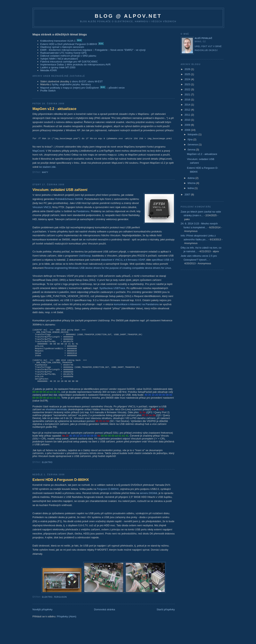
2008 (188, 130)
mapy (45, 172)
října (190, 139)
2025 (188, 74)
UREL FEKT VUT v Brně (208, 46)
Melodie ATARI (49, 70)
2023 (188, 84)
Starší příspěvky (166, 618)
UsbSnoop (85, 256)
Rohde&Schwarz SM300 (69, 199)
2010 (188, 120)
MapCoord (39, 151)
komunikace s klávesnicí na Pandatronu (136, 304)
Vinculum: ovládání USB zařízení (60, 190)
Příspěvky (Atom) (67, 625)
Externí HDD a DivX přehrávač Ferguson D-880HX (69, 44)
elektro (47, 471)
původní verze (117, 88)
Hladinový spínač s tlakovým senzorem (62, 47)
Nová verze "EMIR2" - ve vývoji (128, 50)
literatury (86, 84)
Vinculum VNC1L (42, 207)
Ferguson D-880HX (108, 498)
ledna (191, 188)
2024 (188, 79)
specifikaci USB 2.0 (163, 260)
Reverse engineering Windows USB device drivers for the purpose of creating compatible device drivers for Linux (108, 268)
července (193, 145)
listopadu (193, 134)
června (192, 150)
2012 (188, 110)
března (192, 183)
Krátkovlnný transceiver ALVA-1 (58, 41)
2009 (188, 125)
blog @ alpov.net (128, 16)
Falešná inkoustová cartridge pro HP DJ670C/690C (69, 62)
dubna (191, 178)
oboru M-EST (95, 81)
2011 (188, 115)
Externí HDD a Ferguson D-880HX (61, 489)
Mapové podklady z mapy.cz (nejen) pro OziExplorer (70, 88)
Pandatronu (83, 211)
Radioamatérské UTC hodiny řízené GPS (64, 53)
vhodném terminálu (56, 418)
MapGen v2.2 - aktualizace (54, 109)
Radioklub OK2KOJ (206, 50)
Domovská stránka (105, 618)
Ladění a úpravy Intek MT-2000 (58, 67)
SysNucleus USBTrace (112, 288)
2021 (188, 94)
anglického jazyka (70, 84)
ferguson (60, 606)
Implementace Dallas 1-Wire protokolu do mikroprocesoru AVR (75, 65)
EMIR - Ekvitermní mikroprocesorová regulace (66, 50)
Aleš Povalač (204, 38)
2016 (188, 100)
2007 (188, 195)
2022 (188, 89)
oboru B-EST (79, 81)
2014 (188, 105)
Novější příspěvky (43, 618)
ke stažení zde (47, 167)
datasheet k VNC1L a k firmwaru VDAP (123, 260)
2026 (188, 69)
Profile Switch (48, 91)
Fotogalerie (101, 50)
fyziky (55, 84)
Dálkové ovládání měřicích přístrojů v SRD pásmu (68, 56)
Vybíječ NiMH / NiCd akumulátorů (59, 59)
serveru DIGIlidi (148, 502)
